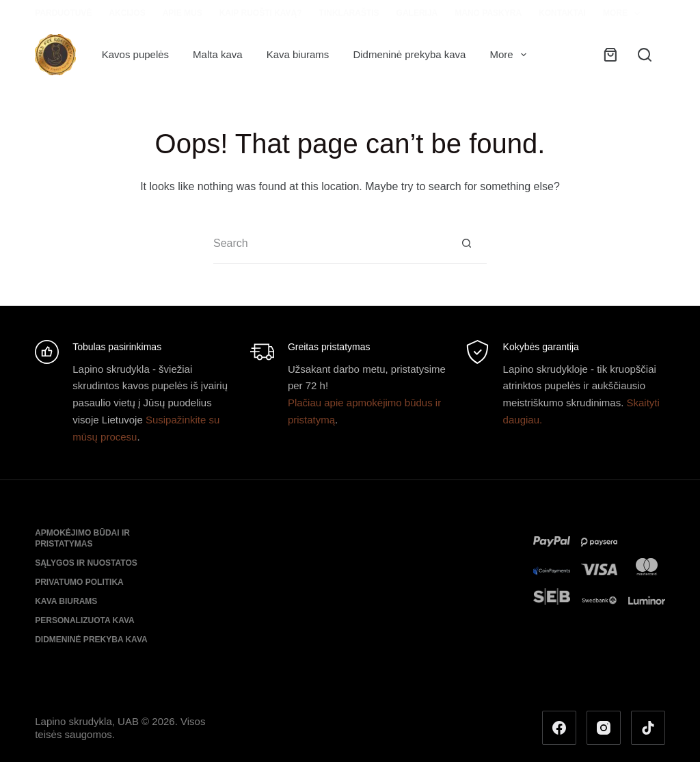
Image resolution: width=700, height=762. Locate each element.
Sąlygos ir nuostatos (86, 563)
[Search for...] (329, 244)
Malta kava (218, 54)
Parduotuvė (63, 13)
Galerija (417, 13)
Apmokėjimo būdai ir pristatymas (82, 538)
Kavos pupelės (135, 54)
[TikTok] (648, 728)
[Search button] (466, 244)
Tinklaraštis (349, 13)
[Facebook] (559, 728)
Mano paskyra (488, 13)
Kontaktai (562, 13)
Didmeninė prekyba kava (409, 54)
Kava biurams (298, 54)
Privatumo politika (79, 582)
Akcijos (127, 13)
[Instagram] (604, 728)
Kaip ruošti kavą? (261, 13)
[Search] (645, 55)
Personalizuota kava (85, 620)
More (624, 14)
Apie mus (183, 13)
